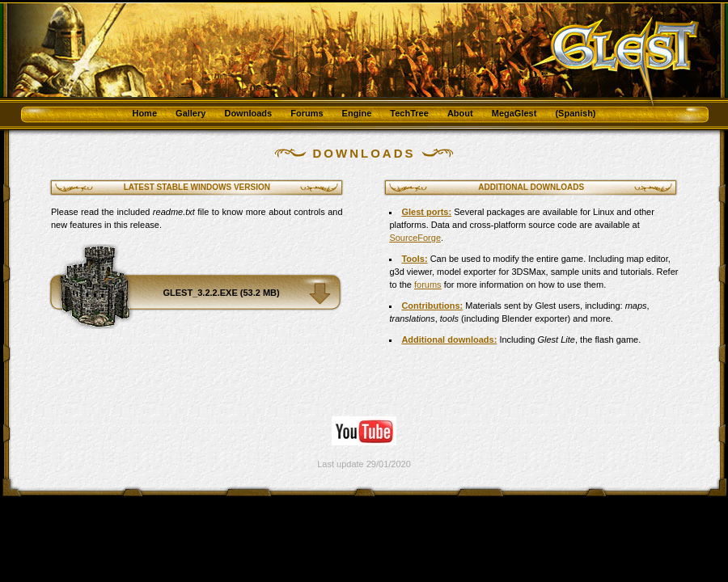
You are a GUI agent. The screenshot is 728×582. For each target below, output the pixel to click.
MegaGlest (514, 113)
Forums (307, 113)
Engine (357, 113)
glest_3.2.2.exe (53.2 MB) (221, 293)
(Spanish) (575, 113)
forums (428, 285)
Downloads (248, 113)
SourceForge (415, 238)
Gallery (190, 113)
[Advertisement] (146, 363)
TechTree (409, 113)
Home (144, 113)
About (460, 113)
